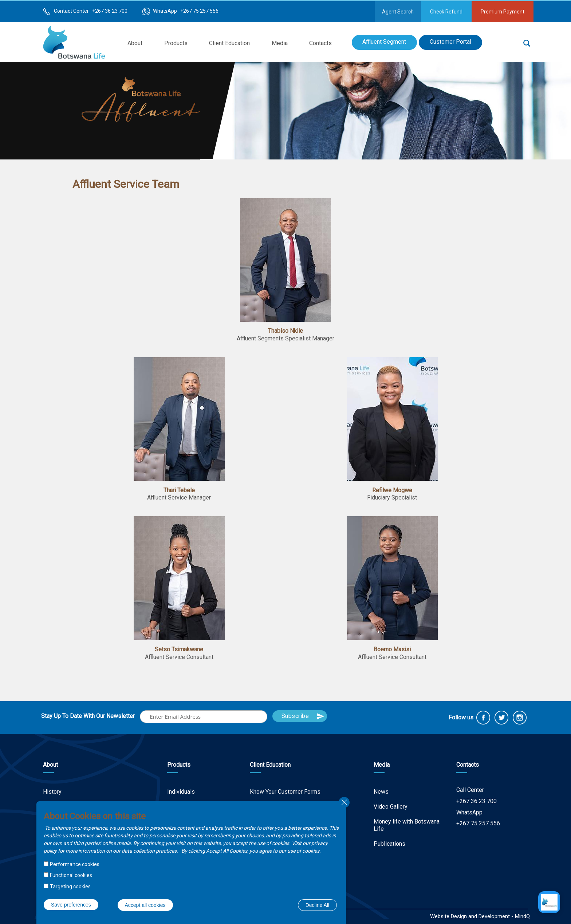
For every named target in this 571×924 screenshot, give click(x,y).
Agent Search (398, 12)
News (381, 792)
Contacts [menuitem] (320, 43)
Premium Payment (503, 12)
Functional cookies (71, 875)
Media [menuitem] (280, 43)
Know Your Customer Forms (285, 792)
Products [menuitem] (176, 43)
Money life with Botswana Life (407, 825)
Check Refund (446, 12)
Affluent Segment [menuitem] (384, 42)
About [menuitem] (135, 43)
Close (344, 802)
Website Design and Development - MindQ (480, 916)
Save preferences (71, 905)
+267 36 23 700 (477, 801)
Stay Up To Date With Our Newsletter (88, 716)
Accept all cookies (145, 905)
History (52, 792)
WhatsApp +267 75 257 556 (186, 11)
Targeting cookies (70, 887)
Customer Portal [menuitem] (450, 42)
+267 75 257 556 (478, 823)
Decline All (317, 905)
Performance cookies (75, 864)
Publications (389, 844)
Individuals (181, 792)
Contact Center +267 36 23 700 (91, 11)
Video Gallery (391, 807)
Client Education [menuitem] (229, 43)
